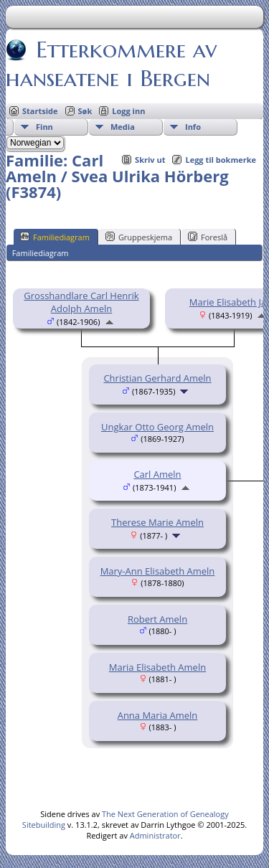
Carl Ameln (157, 474)
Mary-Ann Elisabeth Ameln (158, 571)
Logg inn (128, 111)
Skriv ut (150, 160)
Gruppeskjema (139, 237)
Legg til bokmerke (221, 160)
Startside (40, 111)
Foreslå (208, 237)
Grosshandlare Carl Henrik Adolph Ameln (81, 302)
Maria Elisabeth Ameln (157, 667)
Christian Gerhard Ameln (157, 378)
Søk (85, 111)
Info (193, 127)
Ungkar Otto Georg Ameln (157, 427)
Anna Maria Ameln (158, 715)
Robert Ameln (157, 619)
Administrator (155, 835)
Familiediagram (55, 237)
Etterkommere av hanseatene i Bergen (111, 64)
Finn (44, 127)
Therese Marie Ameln (157, 522)
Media (123, 127)
